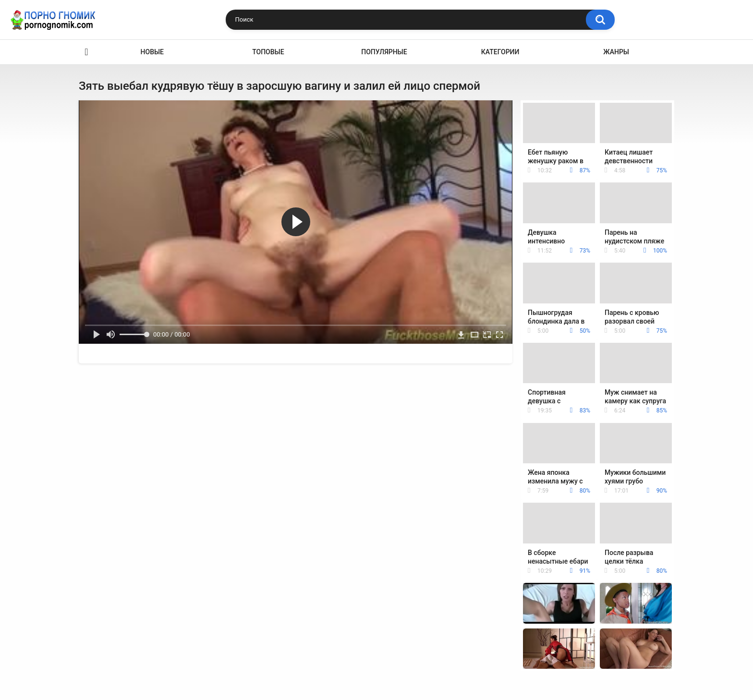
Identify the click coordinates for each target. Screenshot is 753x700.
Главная (86, 52)
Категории (500, 52)
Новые (152, 52)
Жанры (616, 52)
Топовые (268, 52)
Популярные (384, 52)
